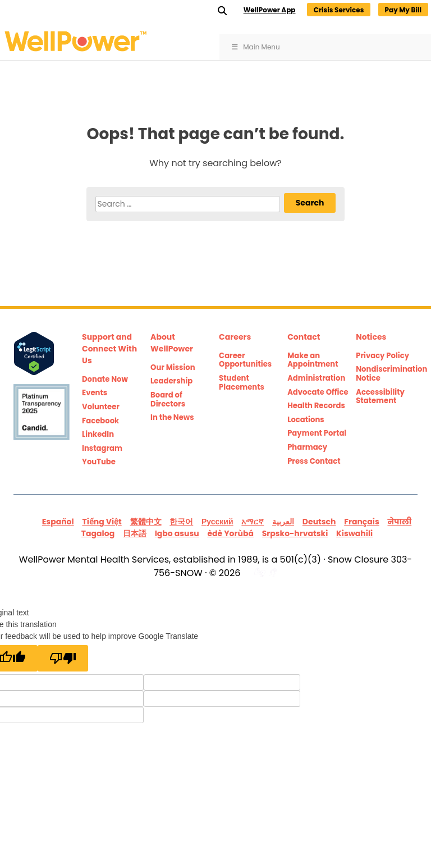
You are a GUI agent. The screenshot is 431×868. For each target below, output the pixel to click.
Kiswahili (354, 533)
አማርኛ (253, 522)
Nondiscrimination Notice (387, 374)
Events (95, 393)
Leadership (171, 381)
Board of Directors (168, 399)
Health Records (316, 406)
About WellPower (172, 343)
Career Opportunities (245, 360)
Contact (304, 337)
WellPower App (270, 10)
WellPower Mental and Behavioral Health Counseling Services (95, 41)
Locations (306, 420)
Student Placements (242, 383)
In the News (172, 418)
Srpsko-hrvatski (295, 533)
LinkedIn (98, 435)
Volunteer (101, 407)
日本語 (135, 533)
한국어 (181, 522)
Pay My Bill (403, 10)
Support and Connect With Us (109, 349)
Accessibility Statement (380, 397)
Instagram (102, 449)
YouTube (99, 462)
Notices (371, 337)
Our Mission (173, 368)
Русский (217, 522)
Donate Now (105, 380)
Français (362, 522)
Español (58, 522)
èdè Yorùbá (230, 533)
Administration (316, 378)
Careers (235, 337)
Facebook (100, 421)
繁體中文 (146, 522)
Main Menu (255, 47)
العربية (283, 522)
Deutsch (319, 522)
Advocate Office (318, 392)
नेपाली (400, 522)
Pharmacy (307, 447)
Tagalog (98, 533)
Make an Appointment (313, 360)
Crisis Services (339, 10)
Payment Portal (317, 433)
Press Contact (314, 462)
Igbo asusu (177, 533)
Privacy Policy (382, 356)
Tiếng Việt (102, 522)
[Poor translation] (63, 658)
